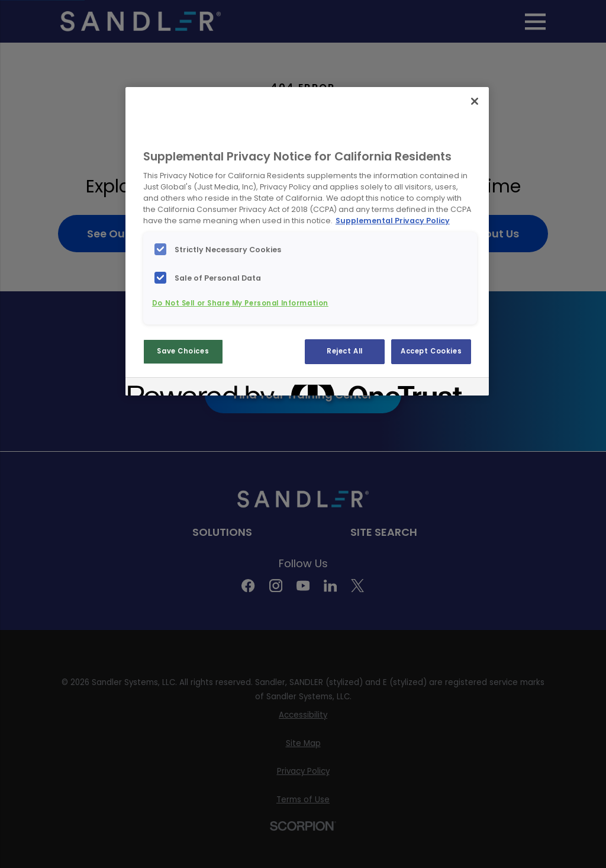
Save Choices (183, 351)
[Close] (475, 101)
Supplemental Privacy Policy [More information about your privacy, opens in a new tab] (393, 221)
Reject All (345, 351)
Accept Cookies (431, 351)
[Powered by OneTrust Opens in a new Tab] (170, 388)
